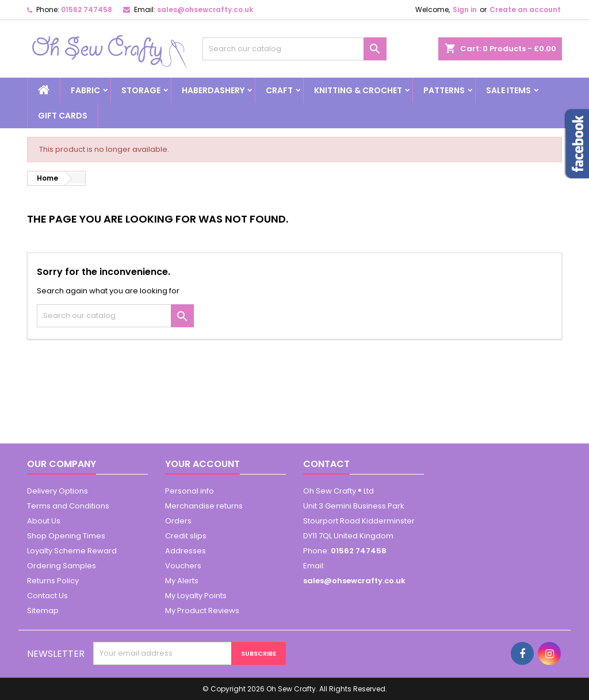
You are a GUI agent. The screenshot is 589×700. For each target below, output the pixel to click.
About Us (44, 521)
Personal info (190, 491)
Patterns (444, 90)
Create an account (525, 9)
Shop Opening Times (66, 536)
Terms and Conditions (68, 506)
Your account (202, 464)
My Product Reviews (202, 611)
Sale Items (508, 90)
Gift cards (63, 116)
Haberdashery (213, 90)
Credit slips (186, 536)
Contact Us (47, 596)
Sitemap (43, 611)
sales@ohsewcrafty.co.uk (205, 9)
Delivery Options (58, 491)
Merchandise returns (204, 506)
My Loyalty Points (196, 596)
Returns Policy (53, 581)
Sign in (465, 9)
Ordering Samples (62, 566)
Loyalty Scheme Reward (72, 551)
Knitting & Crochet (358, 90)
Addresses (186, 551)
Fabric (85, 90)
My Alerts (182, 581)
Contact (326, 464)
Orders (178, 521)
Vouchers (183, 566)
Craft (279, 90)
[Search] (294, 49)
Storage (141, 90)
